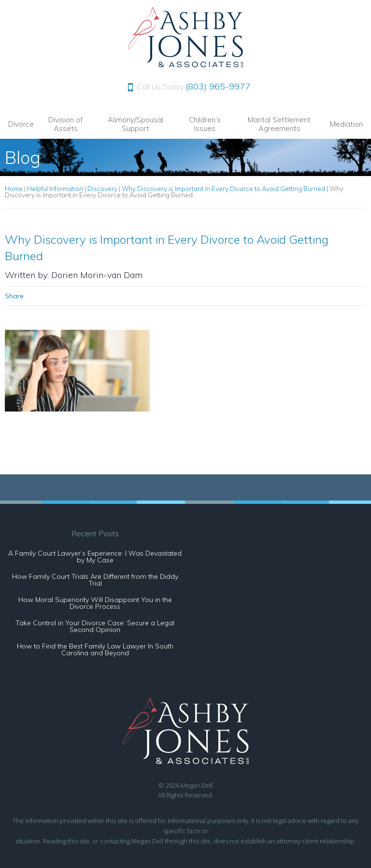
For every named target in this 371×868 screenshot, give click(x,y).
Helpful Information (55, 189)
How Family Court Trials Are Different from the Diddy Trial (95, 580)
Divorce (21, 124)
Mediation (346, 124)
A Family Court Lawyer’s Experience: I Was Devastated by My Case (95, 557)
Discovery (102, 189)
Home (14, 189)
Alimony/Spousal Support (136, 124)
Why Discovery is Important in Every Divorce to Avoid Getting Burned (223, 189)
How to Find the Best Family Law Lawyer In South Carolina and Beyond (95, 649)
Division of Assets (65, 124)
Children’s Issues (205, 124)
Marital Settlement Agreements (279, 124)
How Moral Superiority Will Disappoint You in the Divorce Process (95, 603)
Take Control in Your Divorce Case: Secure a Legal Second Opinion (95, 626)
